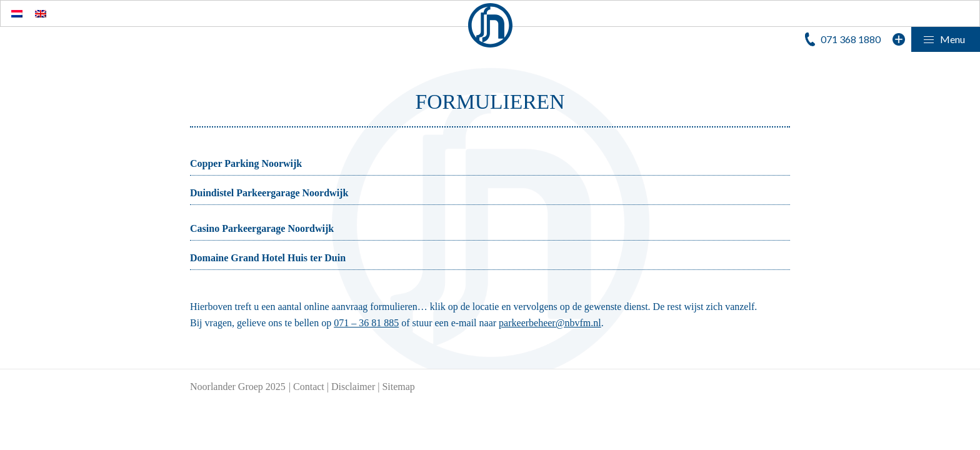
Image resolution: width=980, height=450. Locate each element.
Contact (309, 387)
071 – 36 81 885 (366, 323)
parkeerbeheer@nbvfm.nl (550, 323)
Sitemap (398, 387)
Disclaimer (353, 387)
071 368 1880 (851, 39)
